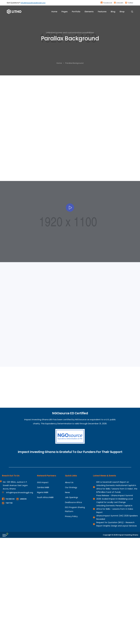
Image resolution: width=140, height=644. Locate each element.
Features (102, 12)
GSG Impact (43, 482)
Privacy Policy (71, 516)
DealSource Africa (73, 502)
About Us (69, 482)
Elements (89, 12)
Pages (65, 12)
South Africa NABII (45, 497)
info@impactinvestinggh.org (33, 3)
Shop (122, 12)
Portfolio (76, 12)
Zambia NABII (43, 487)
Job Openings (71, 497)
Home (54, 12)
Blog (113, 12)
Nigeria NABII (43, 492)
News (67, 492)
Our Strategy (71, 487)
